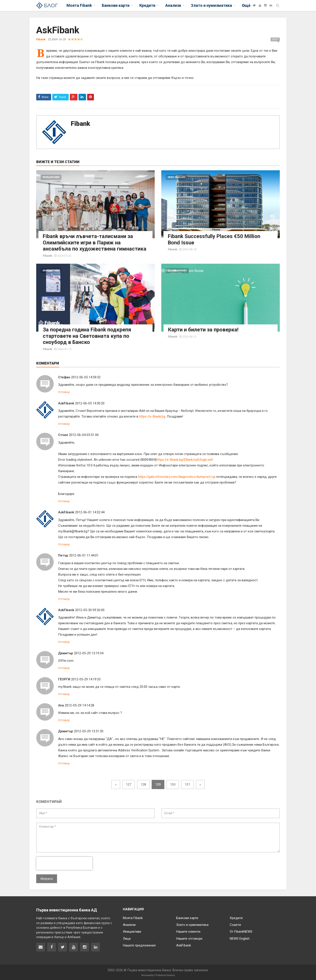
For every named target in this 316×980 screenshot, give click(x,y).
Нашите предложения (139, 945)
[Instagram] (265, 5)
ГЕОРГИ (64, 678)
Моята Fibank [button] (79, 5)
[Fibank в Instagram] (84, 946)
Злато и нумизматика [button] (211, 5)
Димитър (66, 652)
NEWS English (177, 177)
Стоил (63, 434)
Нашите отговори (189, 938)
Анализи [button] (173, 5)
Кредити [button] (147, 5)
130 (173, 784)
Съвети (235, 924)
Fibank (80, 124)
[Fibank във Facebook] (52, 946)
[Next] (200, 784)
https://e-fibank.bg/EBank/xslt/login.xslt (185, 459)
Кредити (236, 917)
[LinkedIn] (271, 5)
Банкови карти (187, 917)
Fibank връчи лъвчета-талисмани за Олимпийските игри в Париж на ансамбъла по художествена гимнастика (95, 242)
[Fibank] (244, 5)
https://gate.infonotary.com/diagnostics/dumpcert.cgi (177, 476)
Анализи (129, 924)
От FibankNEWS (177, 270)
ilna (61, 704)
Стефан (64, 376)
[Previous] (116, 784)
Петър (63, 555)
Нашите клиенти (188, 931)
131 (187, 784)
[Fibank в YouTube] (74, 946)
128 (143, 784)
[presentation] (64, 863)
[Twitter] (254, 5)
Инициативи (51, 177)
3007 (275, 39)
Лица (127, 938)
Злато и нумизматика (192, 924)
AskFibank (66, 402)
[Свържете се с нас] (41, 946)
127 (129, 784)
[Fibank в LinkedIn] (95, 946)
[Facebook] (249, 5)
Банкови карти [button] (116, 5)
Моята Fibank (133, 917)
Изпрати (47, 878)
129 (158, 784)
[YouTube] (260, 5)
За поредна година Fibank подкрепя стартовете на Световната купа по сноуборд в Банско (87, 335)
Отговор (64, 391)
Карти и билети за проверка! (203, 329)
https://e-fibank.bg (152, 416)
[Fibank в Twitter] (63, 946)
